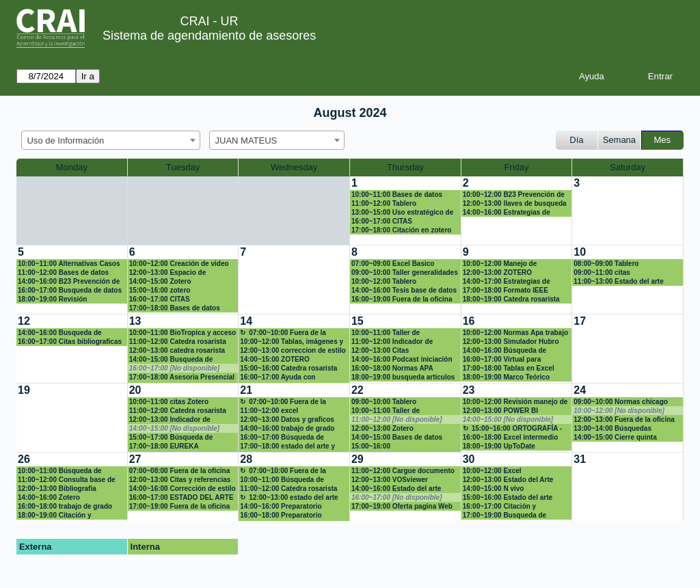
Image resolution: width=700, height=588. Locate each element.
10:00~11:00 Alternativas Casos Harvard (69, 264)
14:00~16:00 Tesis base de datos (404, 290)
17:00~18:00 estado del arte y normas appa (287, 446)
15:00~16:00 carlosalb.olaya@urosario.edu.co (405, 446)
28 (246, 459)
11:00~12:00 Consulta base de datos (67, 480)
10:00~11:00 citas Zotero (169, 402)
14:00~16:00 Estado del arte (396, 489)
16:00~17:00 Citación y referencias (500, 507)
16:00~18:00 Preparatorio (281, 515)
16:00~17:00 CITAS (382, 221)
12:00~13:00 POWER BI (500, 411)
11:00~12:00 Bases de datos (63, 272)
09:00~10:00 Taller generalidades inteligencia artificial (405, 273)
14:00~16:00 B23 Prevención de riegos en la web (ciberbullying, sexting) (69, 282)
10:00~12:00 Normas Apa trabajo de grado (515, 333)
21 (246, 390)
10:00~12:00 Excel (492, 471)
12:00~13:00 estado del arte (293, 497)
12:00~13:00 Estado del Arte (508, 480)
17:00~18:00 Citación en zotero (401, 230)
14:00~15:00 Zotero (160, 281)
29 (358, 459)
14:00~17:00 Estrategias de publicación (507, 282)
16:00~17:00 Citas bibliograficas (70, 342)
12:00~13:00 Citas (380, 350)
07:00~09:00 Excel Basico (393, 264)
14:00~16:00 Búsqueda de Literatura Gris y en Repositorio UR (514, 351)
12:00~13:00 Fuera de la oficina (624, 419)
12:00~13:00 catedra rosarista (177, 350)
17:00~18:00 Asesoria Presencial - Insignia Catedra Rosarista (182, 377)
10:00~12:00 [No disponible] (619, 411)
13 (135, 321)
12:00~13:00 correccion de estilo (293, 350)
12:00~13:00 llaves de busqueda (515, 203)
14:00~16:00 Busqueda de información (60, 333)
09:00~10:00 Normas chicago (621, 402)
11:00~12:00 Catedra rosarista (178, 342)
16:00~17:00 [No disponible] (175, 368)
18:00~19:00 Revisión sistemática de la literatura (61, 299)
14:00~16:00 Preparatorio (281, 506)
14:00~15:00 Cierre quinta (615, 437)
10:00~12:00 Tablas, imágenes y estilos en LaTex (292, 342)
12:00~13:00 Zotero (382, 428)
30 (469, 459)
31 (580, 459)
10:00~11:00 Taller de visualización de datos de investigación (393, 333)
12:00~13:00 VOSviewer (390, 480)
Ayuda (592, 76)
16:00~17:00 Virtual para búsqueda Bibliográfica (502, 360)
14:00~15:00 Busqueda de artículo (171, 360)
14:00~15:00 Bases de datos (397, 437)
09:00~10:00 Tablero (384, 402)
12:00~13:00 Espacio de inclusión (168, 273)
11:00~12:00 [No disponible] (397, 419)
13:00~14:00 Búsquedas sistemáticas (612, 429)
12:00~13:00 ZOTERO (497, 272)
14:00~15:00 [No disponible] (175, 428)
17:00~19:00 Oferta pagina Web (402, 506)
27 (135, 459)
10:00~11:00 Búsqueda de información (60, 471)
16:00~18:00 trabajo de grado (65, 506)
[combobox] (111, 140)
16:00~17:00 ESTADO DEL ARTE (181, 497)
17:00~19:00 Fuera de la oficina (180, 506)
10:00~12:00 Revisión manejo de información (515, 402)
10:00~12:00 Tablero (384, 281)
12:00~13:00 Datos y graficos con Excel (287, 420)
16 (469, 321)
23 (469, 390)
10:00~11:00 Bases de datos (397, 195)
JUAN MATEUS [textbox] (246, 141)
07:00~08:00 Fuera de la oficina (180, 471)
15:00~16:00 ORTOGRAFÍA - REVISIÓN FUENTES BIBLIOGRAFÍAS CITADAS (513, 429)
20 (135, 390)
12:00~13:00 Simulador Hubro (511, 342)
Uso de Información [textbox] (66, 141)
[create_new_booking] (628, 211)
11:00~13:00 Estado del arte (618, 281)
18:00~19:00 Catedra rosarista (511, 299)
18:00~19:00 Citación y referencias (55, 516)
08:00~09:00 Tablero (606, 264)
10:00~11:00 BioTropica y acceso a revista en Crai (183, 333)
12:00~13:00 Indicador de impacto (170, 420)
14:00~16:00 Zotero (49, 497)
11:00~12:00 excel (269, 411)
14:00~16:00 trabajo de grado (287, 428)
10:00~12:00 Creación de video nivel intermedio (179, 264)
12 (24, 321)
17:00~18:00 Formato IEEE (506, 290)
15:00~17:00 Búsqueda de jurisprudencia (171, 438)
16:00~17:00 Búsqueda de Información (282, 438)
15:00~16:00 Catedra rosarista (288, 368)
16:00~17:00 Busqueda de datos (70, 290)
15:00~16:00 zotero (160, 290)
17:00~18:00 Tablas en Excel (509, 368)
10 (580, 252)
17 (580, 321)
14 (246, 321)
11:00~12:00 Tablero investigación (384, 204)
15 (358, 321)
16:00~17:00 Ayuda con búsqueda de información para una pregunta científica (290, 377)
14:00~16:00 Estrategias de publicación (507, 213)
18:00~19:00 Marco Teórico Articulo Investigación (506, 377)
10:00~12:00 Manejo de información (500, 264)
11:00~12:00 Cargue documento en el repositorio (403, 471)
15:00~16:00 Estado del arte (508, 497)
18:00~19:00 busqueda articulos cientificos (403, 377)
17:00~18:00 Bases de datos (175, 308)
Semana (619, 140)
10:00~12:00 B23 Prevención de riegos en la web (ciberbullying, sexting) (514, 195)
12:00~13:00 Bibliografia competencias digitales (57, 489)
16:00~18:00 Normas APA (392, 368)
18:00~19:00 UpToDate (499, 446)
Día (576, 140)
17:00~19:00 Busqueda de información (505, 516)
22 (358, 390)
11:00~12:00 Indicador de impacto (392, 342)
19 (24, 390)
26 (24, 459)
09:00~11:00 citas (602, 272)
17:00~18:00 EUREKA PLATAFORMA (164, 446)
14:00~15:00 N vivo (494, 489)
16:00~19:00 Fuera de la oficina (402, 299)
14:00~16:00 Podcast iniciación (402, 359)
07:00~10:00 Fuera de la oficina (283, 333)
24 (580, 390)
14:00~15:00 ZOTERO (274, 359)
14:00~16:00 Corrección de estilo (183, 489)
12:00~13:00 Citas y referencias (180, 480)
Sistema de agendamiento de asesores (209, 36)
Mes (663, 140)
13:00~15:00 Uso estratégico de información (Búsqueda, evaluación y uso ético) (402, 213)
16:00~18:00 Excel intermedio (511, 437)
